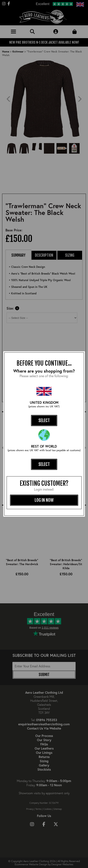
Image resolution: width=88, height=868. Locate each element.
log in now (44, 500)
